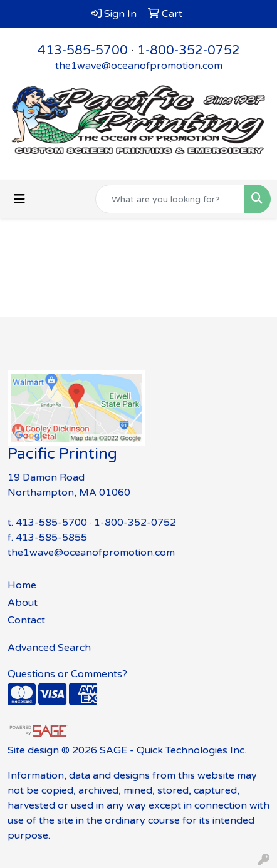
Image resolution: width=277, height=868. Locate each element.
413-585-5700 (83, 51)
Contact (26, 620)
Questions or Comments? (67, 674)
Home (22, 585)
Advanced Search (49, 648)
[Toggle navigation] (19, 199)
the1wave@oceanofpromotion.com (139, 66)
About (23, 603)
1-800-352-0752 (189, 51)
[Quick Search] (170, 199)
